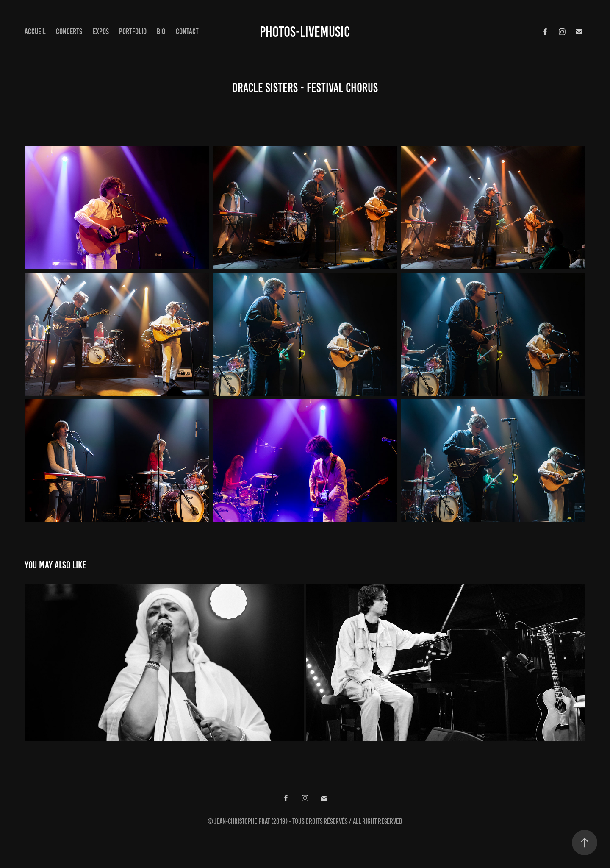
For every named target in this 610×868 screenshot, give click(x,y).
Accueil (35, 32)
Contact (187, 32)
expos (101, 32)
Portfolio (133, 32)
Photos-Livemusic (305, 32)
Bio (161, 32)
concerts (69, 32)
